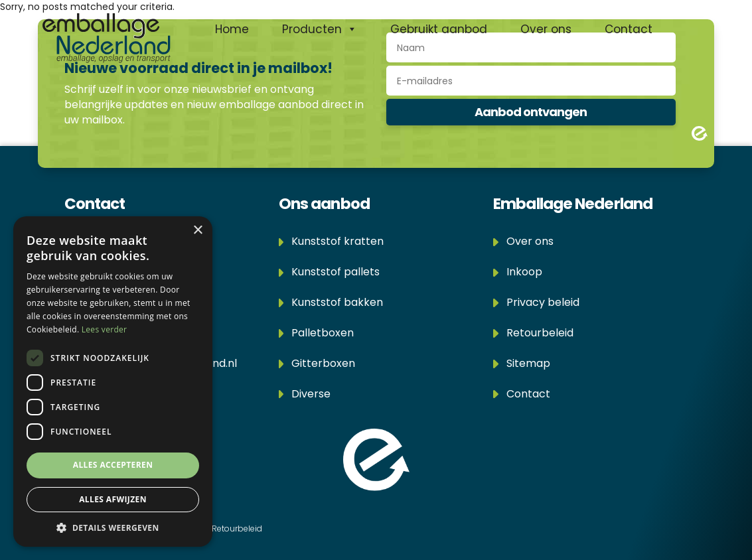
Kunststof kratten (332, 241)
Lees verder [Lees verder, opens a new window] (105, 329)
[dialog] (113, 382)
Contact (629, 29)
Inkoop (518, 272)
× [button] (197, 231)
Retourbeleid (533, 333)
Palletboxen (317, 333)
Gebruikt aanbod (439, 29)
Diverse (305, 394)
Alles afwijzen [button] (113, 499)
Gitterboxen (317, 363)
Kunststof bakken (331, 302)
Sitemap (522, 363)
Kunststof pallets (330, 272)
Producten (320, 29)
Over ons (546, 29)
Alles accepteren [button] (113, 465)
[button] (113, 527)
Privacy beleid (536, 302)
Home (232, 29)
